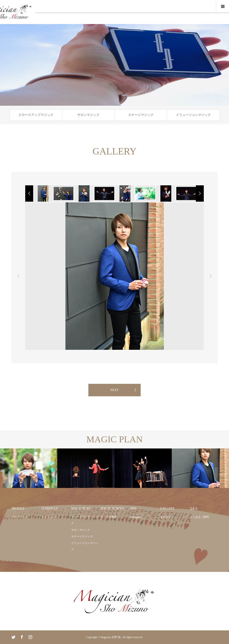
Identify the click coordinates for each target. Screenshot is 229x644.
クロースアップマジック (36, 115)
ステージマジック (141, 115)
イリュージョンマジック (193, 115)
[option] (43, 193)
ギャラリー (167, 517)
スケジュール (50, 517)
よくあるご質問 (199, 517)
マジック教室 (109, 517)
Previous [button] (18, 276)
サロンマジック (88, 115)
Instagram (136, 517)
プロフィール (20, 517)
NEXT (114, 390)
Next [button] (211, 276)
